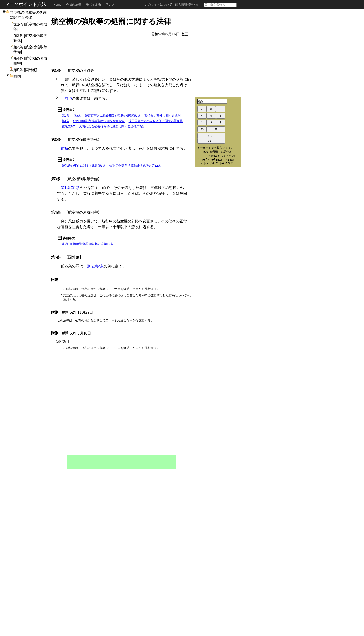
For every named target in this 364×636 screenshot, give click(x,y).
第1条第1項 (70, 188)
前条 (65, 148)
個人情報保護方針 (187, 5)
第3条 (77, 116)
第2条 (66, 116)
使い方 (110, 5)
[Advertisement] (122, 462)
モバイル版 (93, 5)
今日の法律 (74, 5)
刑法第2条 (95, 266)
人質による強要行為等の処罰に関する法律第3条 (112, 126)
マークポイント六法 (26, 4)
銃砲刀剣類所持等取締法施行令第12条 (99, 121)
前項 (68, 98)
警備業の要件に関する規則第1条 (84, 166)
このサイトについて (158, 5)
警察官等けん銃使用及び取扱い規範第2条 (113, 116)
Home (57, 5)
